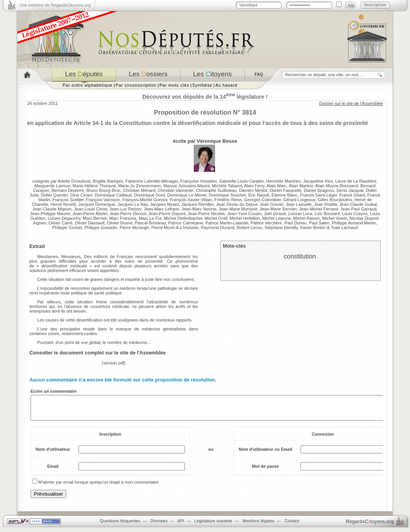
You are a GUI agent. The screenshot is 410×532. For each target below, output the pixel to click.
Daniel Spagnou (319, 190)
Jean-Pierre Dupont (167, 214)
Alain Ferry (254, 186)
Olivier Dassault (90, 223)
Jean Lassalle (298, 204)
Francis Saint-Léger (319, 195)
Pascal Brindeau (150, 223)
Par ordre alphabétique (88, 85)
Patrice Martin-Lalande (227, 223)
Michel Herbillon (244, 218)
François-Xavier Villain (191, 200)
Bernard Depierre (68, 190)
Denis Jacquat (350, 190)
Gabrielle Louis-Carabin (241, 181)
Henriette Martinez (284, 181)
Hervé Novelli (63, 204)
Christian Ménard (139, 190)
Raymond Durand (217, 228)
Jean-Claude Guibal (358, 204)
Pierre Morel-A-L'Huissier (175, 228)
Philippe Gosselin (101, 228)
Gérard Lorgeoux (299, 200)
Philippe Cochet (67, 228)
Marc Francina (123, 218)
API (181, 525)
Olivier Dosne (120, 223)
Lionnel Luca (300, 214)
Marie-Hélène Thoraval (94, 186)
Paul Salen (319, 223)
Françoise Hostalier (198, 181)
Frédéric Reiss (228, 200)
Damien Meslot (253, 190)
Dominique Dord (149, 195)
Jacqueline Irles (318, 181)
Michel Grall (216, 218)
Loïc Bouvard (327, 214)
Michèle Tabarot (227, 186)
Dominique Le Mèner (187, 195)
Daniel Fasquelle (285, 190)
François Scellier (68, 200)
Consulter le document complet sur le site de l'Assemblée (98, 353)
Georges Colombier (262, 200)
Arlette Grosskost (74, 181)
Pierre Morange (134, 228)
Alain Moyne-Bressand (337, 186)
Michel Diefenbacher (183, 218)
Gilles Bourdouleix (335, 200)
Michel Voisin (335, 218)
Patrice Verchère (266, 223)
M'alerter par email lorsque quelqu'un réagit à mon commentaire (98, 487)
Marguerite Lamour (52, 186)
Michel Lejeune (277, 218)
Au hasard (226, 85)
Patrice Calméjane (186, 223)
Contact (292, 525)
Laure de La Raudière (356, 181)
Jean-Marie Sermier (278, 209)
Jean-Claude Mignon (52, 209)
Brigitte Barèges (108, 181)
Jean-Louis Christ (91, 209)
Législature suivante (214, 525)
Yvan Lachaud (344, 228)
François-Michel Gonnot (145, 200)
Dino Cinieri (81, 195)
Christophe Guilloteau (216, 190)
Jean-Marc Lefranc (162, 209)
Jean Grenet (272, 204)
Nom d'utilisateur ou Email (265, 454)
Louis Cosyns (355, 214)
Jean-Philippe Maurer (50, 214)
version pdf (114, 363)
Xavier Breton (313, 228)
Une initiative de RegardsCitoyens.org (55, 5)
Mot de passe (265, 471)
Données (159, 525)
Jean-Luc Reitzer (126, 209)
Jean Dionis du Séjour (237, 204)
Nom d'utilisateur (53, 454)
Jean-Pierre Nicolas (206, 214)
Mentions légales (259, 525)
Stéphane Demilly (281, 228)
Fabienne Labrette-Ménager (152, 181)
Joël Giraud (275, 214)
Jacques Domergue (97, 204)
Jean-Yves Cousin (244, 214)
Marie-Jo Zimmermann (139, 186)
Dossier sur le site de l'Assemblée (351, 103)
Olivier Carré (60, 223)
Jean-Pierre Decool (128, 214)
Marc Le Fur (150, 218)
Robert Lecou (249, 228)
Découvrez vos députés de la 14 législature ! (205, 97)
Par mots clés (174, 85)
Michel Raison (307, 218)
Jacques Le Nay (133, 204)
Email (53, 471)
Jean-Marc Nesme (199, 209)
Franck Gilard (352, 195)
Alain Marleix (301, 186)
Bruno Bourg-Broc (104, 190)
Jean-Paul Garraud (358, 209)
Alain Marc (277, 186)
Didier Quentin (55, 195)
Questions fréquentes (120, 525)
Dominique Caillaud (113, 195)
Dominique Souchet (227, 195)
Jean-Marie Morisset (238, 209)
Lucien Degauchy (64, 218)
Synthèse (202, 85)
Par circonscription (136, 85)
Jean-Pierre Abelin (90, 214)
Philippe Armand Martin (354, 223)
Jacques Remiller (198, 204)
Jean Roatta (325, 204)
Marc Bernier (95, 218)
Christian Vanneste (176, 190)
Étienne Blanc (285, 195)
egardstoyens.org (370, 526)
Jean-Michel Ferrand (319, 209)
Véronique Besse (217, 141)
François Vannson (103, 200)
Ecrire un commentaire (54, 391)
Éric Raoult (259, 195)
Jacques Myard (165, 204)
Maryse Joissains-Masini (186, 186)
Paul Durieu (295, 223)
